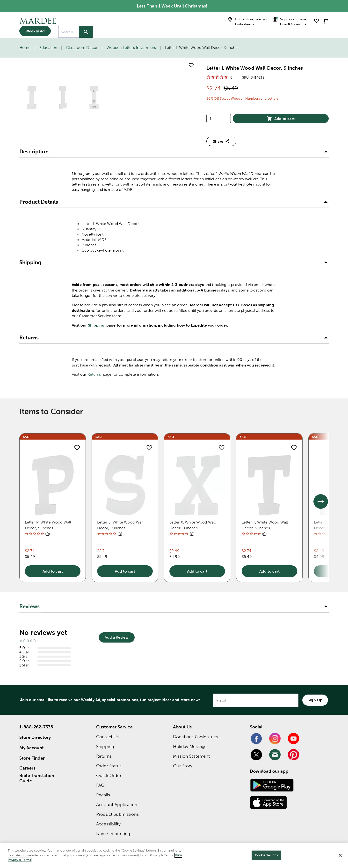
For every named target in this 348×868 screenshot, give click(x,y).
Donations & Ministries (195, 737)
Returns (94, 374)
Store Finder (32, 758)
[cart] (326, 21)
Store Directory (35, 737)
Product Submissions (117, 814)
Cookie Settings (266, 855)
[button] (174, 152)
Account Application (117, 804)
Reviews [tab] (29, 606)
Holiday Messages (191, 746)
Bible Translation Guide (37, 778)
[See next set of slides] (321, 501)
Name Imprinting (113, 834)
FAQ (100, 785)
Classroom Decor (82, 48)
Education (48, 48)
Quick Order (109, 775)
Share (221, 141)
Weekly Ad (35, 31)
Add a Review (117, 637)
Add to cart (281, 119)
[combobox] (69, 32)
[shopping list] (317, 21)
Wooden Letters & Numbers (131, 48)
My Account (32, 748)
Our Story (183, 766)
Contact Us (108, 737)
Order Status (109, 766)
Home (25, 48)
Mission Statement (192, 756)
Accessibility (108, 824)
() (48, 534)
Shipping (96, 325)
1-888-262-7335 (36, 727)
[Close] (340, 855)
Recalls (103, 795)
